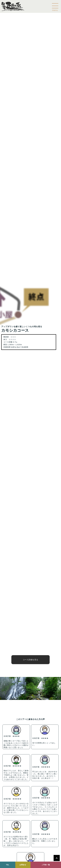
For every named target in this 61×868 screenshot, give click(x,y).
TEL (8, 865)
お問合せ (23, 865)
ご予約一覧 (46, 865)
